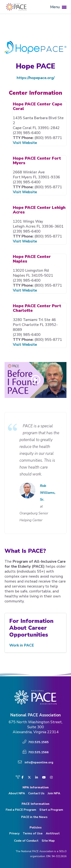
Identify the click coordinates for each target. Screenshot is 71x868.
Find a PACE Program (21, 810)
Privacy (14, 833)
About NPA (17, 793)
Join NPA (54, 793)
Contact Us (36, 793)
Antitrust (53, 833)
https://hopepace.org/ (36, 78)
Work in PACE (22, 645)
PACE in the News (34, 817)
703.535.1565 (38, 742)
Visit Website (25, 143)
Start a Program (51, 810)
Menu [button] (58, 7)
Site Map (48, 841)
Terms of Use (33, 833)
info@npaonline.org (39, 762)
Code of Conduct (26, 841)
